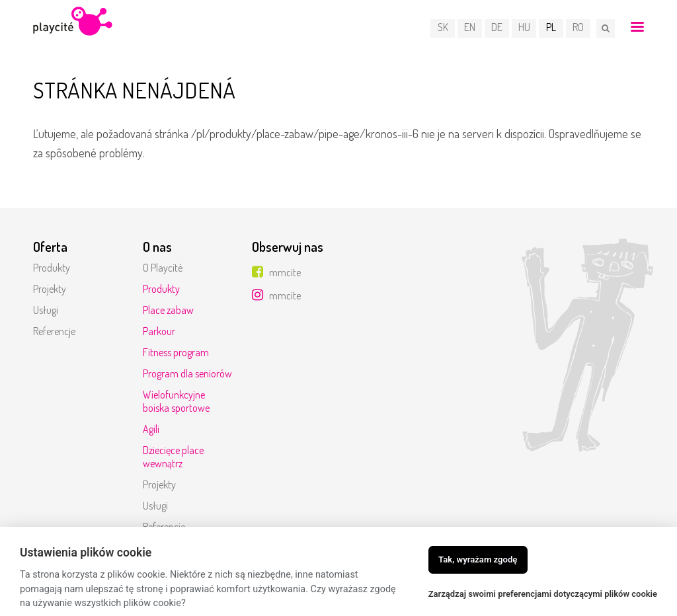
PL (552, 28)
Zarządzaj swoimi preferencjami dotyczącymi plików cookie (543, 594)
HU (525, 28)
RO (579, 28)
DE (498, 28)
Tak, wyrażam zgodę (478, 559)
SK (444, 28)
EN (470, 28)
